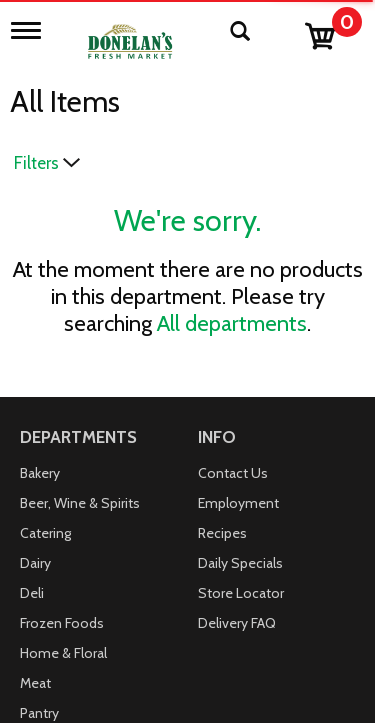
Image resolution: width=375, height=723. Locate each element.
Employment (238, 503)
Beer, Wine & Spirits (80, 503)
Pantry (39, 713)
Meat (35, 683)
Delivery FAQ (237, 623)
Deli (32, 593)
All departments (232, 323)
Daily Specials (240, 563)
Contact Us (233, 473)
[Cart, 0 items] (332, 31)
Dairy (35, 563)
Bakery (40, 473)
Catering (45, 533)
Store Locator (241, 593)
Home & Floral (63, 653)
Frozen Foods (62, 623)
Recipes (222, 533)
